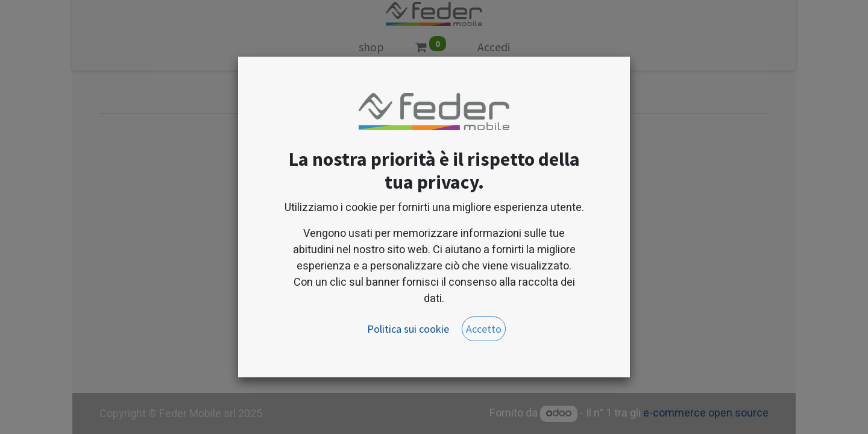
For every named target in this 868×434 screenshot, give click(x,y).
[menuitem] (371, 49)
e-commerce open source (706, 413)
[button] (523, 89)
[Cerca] (428, 89)
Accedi (494, 47)
